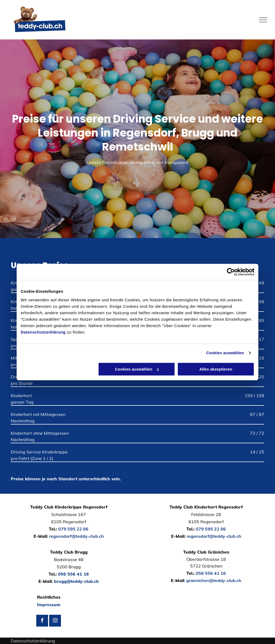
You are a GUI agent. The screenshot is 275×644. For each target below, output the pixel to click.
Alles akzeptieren (216, 369)
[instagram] (55, 621)
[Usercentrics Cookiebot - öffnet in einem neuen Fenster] (231, 272)
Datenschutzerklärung (43, 332)
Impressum (49, 605)
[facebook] (42, 621)
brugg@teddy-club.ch (76, 581)
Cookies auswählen (225, 353)
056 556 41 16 (73, 574)
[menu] (263, 20)
